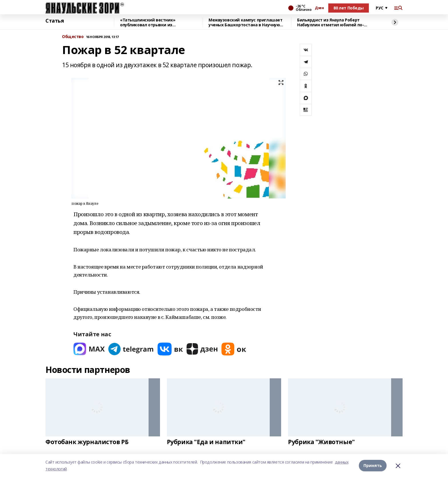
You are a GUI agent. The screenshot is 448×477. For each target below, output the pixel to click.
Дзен (319, 8)
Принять (373, 465)
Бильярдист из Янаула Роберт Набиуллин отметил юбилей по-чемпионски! (330, 22)
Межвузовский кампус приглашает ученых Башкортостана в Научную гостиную (245, 22)
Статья (55, 21)
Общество (73, 37)
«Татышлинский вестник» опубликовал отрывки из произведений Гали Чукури (148, 22)
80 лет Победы (349, 8)
